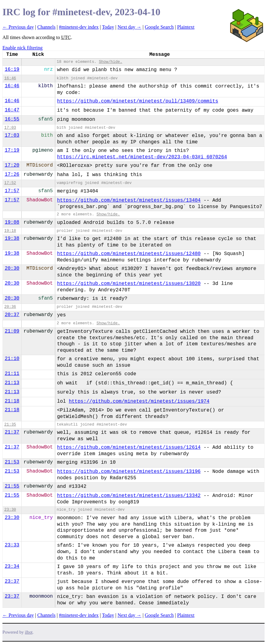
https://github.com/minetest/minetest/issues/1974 (139, 401)
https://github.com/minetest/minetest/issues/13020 (129, 284)
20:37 (12, 315)
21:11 (12, 374)
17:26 (12, 174)
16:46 (10, 78)
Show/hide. (111, 62)
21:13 (12, 383)
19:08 (12, 222)
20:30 (12, 268)
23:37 (12, 581)
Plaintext (186, 27)
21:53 (12, 462)
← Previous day (18, 27)
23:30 (10, 510)
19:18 (10, 231)
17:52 (10, 183)
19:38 (12, 239)
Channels (46, 27)
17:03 (10, 128)
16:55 (12, 119)
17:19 (12, 150)
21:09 (12, 331)
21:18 (12, 401)
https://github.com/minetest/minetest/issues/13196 (129, 472)
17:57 (12, 191)
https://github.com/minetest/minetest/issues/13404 (129, 200)
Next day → (129, 27)
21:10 (12, 359)
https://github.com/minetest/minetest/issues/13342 (129, 496)
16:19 (12, 70)
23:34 (12, 567)
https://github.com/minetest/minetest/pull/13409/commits (138, 101)
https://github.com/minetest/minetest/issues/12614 (129, 448)
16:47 (12, 110)
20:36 (10, 307)
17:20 (12, 165)
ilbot (29, 632)
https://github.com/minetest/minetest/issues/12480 (129, 254)
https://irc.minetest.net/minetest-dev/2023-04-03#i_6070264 (142, 157)
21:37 (12, 432)
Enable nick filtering (23, 48)
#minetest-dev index (79, 27)
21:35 (10, 425)
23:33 (12, 545)
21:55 (12, 486)
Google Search (159, 27)
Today (108, 27)
